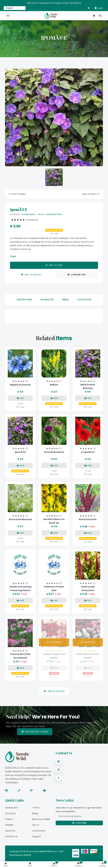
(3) (94, 651)
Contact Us (11, 836)
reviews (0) (47, 300)
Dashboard (11, 808)
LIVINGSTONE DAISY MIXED (54, 656)
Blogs (35, 813)
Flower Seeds (29, 214)
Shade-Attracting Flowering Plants (20, 589)
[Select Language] (15, 8)
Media (66, 300)
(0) (27, 381)
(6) (60, 651)
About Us (10, 831)
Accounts (10, 813)
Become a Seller (41, 819)
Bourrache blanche (20, 519)
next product (91, 194)
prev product (17, 194)
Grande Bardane (54, 452)
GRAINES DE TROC (54, 214)
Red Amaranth (88, 519)
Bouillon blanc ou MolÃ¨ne (54, 521)
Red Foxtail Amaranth (88, 589)
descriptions (25, 300)
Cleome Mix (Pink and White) (20, 656)
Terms (36, 808)
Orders (9, 819)
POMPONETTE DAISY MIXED (88, 656)
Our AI (36, 825)
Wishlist (9, 825)
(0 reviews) (25, 220)
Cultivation (84, 300)
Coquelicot (88, 452)
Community (39, 831)
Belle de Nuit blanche (88, 386)
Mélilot (54, 385)
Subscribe (79, 823)
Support (37, 836)
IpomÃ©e (20, 452)
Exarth (28, 855)
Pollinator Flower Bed (54, 589)
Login (99, 8)
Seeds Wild (45, 851)
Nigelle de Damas (20, 385)
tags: (13, 256)
